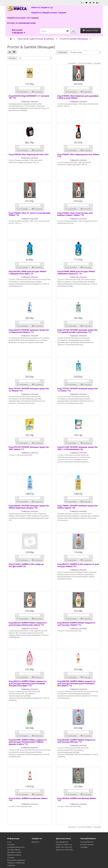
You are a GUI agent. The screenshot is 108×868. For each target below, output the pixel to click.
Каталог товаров (17, 31)
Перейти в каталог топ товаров (23, 18)
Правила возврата (14, 855)
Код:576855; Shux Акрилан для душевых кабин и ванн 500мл (78, 97)
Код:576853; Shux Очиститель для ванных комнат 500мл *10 (75, 214)
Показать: (12, 58)
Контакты (11, 858)
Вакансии (35, 842)
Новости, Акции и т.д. (42, 7)
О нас (9, 842)
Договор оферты (14, 850)
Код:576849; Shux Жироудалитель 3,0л (29, 154)
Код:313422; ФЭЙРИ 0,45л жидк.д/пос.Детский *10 (26, 565)
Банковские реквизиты (16, 860)
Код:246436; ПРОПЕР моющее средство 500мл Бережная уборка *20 (29, 507)
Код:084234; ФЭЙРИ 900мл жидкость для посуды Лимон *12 (76, 624)
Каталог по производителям (21, 23)
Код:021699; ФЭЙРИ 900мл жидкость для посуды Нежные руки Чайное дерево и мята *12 (28, 742)
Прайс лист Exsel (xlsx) (64, 850)
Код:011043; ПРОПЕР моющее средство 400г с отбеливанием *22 (77, 448)
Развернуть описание (30, 102)
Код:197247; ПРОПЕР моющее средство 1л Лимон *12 (29, 390)
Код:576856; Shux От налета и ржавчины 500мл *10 (30, 214)
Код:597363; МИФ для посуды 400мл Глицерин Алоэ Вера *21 (27, 272)
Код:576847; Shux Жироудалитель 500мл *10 (78, 155)
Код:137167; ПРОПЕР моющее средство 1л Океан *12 (77, 390)
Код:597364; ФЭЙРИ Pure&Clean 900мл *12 (77, 799)
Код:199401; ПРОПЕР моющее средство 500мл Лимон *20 (77, 507)
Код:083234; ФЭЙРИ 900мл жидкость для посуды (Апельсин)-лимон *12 (28, 624)
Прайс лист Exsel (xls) (64, 847)
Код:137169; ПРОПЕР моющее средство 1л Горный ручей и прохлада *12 (77, 331)
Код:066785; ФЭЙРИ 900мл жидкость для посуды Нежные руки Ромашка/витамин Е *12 (76, 683)
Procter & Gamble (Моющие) (74, 39)
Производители (62, 842)
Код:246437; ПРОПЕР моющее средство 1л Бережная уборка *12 (29, 331)
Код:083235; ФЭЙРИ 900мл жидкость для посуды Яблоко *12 (76, 741)
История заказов (87, 845)
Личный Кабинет (87, 842)
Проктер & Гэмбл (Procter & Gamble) (36, 39)
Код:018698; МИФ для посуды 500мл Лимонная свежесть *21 (76, 272)
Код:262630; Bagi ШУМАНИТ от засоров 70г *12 (29, 97)
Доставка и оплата (14, 852)
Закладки (84, 847)
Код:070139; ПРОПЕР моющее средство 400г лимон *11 (29, 448)
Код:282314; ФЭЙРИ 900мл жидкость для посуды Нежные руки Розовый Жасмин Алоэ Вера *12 (28, 683)
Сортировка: (62, 52)
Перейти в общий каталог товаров (49, 13)
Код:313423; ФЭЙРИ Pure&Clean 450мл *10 (28, 799)
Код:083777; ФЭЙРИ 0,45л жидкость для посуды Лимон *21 (78, 565)
